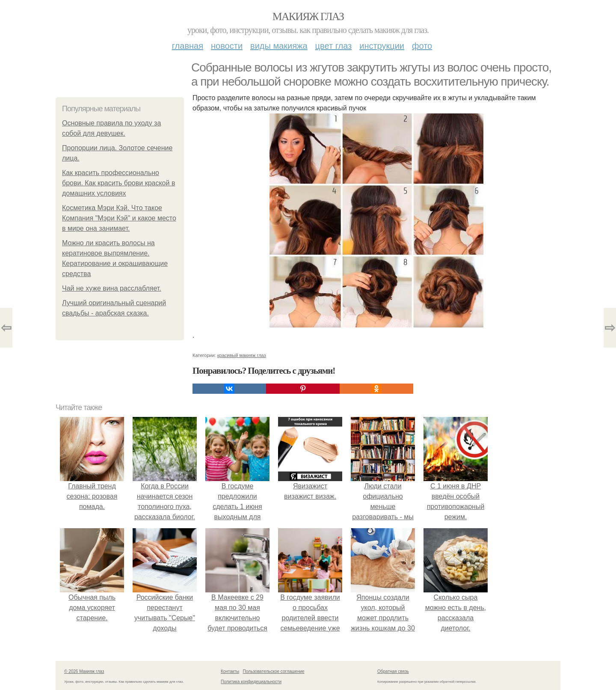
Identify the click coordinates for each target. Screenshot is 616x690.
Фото (422, 46)
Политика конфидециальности (251, 682)
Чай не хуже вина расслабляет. (112, 288)
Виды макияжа (279, 46)
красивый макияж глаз (242, 355)
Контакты (230, 671)
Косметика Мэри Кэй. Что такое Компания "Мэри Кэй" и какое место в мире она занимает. (119, 218)
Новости (227, 46)
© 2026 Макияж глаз (84, 671)
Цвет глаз (334, 46)
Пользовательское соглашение (274, 671)
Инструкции (382, 46)
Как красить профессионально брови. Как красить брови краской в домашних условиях (118, 183)
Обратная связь (393, 671)
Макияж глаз (308, 16)
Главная (188, 46)
